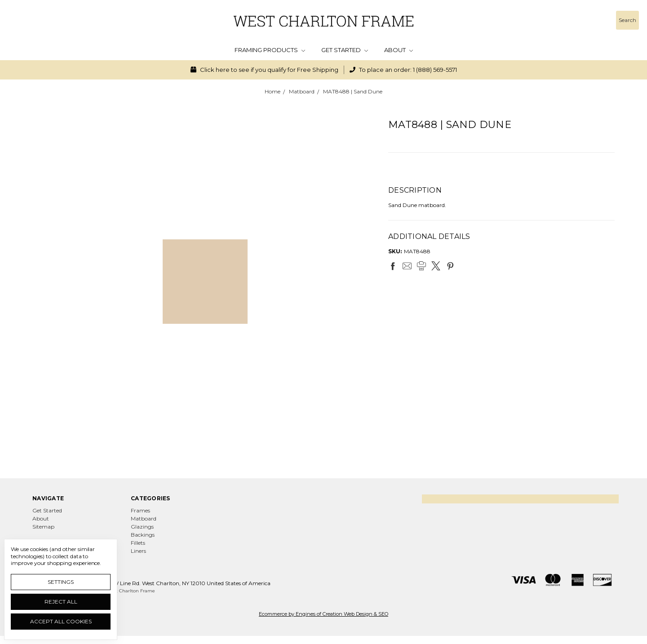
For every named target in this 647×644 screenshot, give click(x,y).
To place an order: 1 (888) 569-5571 (403, 70)
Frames (140, 510)
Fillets (138, 543)
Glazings (142, 527)
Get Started (345, 50)
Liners (138, 551)
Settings (61, 582)
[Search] (627, 20)
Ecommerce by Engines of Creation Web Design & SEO (323, 614)
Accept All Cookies (61, 621)
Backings (143, 535)
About (399, 50)
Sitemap (43, 527)
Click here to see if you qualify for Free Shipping (264, 70)
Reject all (61, 602)
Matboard (144, 518)
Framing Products (270, 50)
